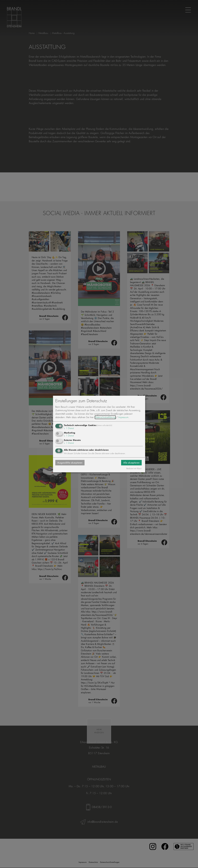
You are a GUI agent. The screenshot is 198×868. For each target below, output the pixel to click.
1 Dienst (69, 428)
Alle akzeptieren (131, 463)
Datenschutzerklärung (105, 417)
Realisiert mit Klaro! (134, 469)
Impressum (123, 417)
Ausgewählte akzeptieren (70, 463)
